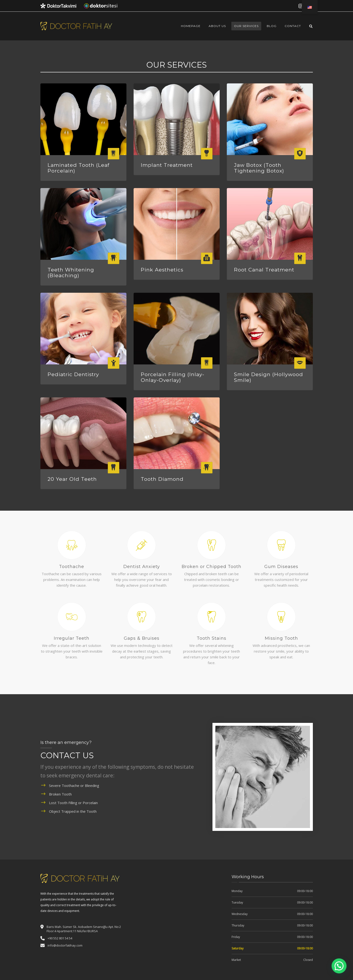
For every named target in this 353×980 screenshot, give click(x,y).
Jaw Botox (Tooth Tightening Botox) (259, 168)
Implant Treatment (167, 165)
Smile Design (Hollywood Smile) (269, 377)
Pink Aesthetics (162, 270)
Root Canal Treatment (264, 270)
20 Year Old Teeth (72, 479)
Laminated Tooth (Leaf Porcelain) (79, 168)
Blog (272, 26)
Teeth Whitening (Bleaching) (71, 273)
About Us (217, 26)
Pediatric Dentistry (73, 374)
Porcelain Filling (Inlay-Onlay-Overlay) (173, 377)
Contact (293, 26)
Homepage (191, 26)
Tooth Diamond (162, 479)
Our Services (246, 26)
